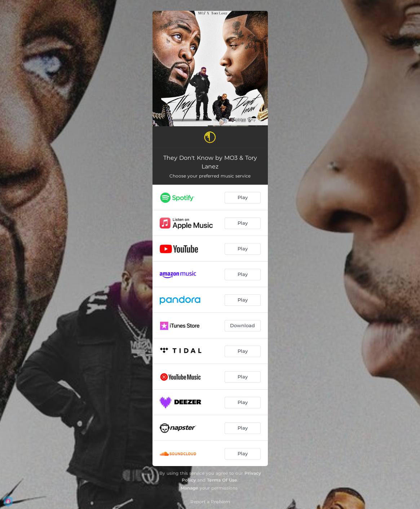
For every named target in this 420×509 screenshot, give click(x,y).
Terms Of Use (222, 480)
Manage (189, 488)
